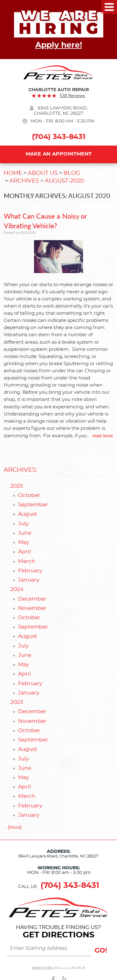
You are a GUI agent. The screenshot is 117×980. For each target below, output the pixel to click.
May (24, 542)
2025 (17, 486)
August (28, 514)
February (30, 571)
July (23, 524)
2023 (17, 702)
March (27, 561)
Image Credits (43, 968)
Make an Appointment (59, 154)
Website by (70, 968)
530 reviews (72, 95)
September (33, 505)
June (25, 533)
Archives (24, 181)
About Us (43, 173)
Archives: (20, 470)
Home (13, 173)
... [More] (13, 828)
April (24, 552)
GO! (101, 951)
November (32, 608)
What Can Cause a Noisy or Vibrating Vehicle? (45, 221)
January (29, 580)
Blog (72, 173)
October (29, 495)
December (32, 599)
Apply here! (59, 45)
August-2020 (64, 181)
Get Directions (59, 935)
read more (103, 435)
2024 (17, 589)
